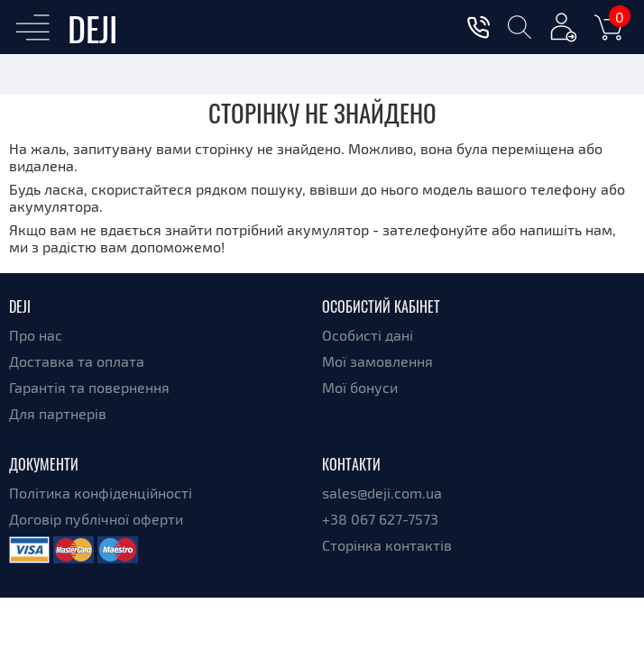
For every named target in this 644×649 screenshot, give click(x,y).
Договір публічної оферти (96, 519)
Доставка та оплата (77, 361)
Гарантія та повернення (89, 387)
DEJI (92, 27)
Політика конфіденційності (101, 493)
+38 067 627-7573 (380, 519)
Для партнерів (58, 413)
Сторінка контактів (387, 545)
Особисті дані (368, 335)
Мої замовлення (377, 361)
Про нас (36, 335)
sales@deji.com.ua (382, 493)
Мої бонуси (360, 387)
